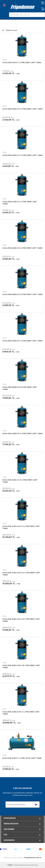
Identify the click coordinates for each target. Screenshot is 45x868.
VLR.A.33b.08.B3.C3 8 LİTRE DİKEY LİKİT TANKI (20, 388)
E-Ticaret (15, 865)
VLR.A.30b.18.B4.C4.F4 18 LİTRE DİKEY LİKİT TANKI (21, 666)
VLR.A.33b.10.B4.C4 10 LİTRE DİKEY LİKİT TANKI (20, 481)
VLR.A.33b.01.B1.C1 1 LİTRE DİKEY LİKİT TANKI (22, 63)
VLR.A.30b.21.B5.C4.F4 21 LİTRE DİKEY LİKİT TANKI (21, 713)
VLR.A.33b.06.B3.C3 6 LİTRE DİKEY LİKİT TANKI (22, 294)
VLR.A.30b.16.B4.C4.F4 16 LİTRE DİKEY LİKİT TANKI (21, 620)
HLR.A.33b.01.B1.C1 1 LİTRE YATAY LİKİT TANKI (22, 758)
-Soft (9, 865)
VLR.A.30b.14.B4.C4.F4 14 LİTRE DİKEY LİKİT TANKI (21, 574)
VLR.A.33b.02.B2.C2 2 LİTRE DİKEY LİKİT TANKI (22, 109)
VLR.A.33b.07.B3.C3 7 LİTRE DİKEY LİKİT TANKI (22, 341)
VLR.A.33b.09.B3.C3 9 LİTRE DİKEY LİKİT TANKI (22, 434)
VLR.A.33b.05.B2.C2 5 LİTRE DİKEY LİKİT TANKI (22, 248)
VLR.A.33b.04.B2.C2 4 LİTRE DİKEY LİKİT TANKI (20, 203)
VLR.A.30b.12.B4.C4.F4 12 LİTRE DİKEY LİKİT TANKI (21, 527)
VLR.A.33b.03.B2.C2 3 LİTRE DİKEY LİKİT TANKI (22, 155)
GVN (4, 60)
